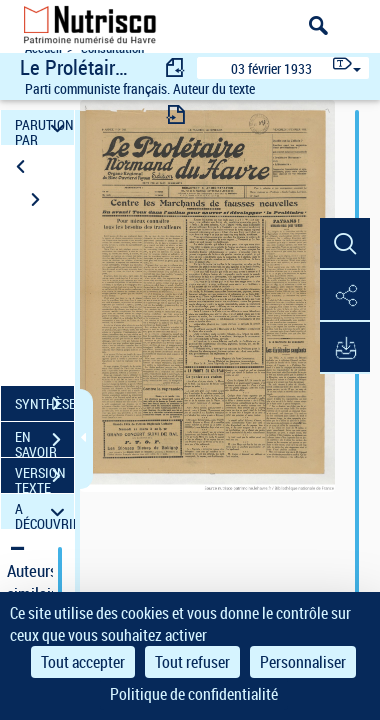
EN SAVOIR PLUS (44, 442)
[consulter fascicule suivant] (176, 114)
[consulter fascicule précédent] (176, 67)
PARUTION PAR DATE (44, 127)
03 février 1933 (271, 68)
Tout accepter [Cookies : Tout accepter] (83, 662)
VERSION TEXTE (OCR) (44, 478)
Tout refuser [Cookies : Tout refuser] (192, 662)
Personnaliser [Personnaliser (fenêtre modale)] (303, 662)
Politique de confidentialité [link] (194, 694)
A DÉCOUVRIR (44, 511)
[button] (345, 244)
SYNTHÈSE (44, 404)
